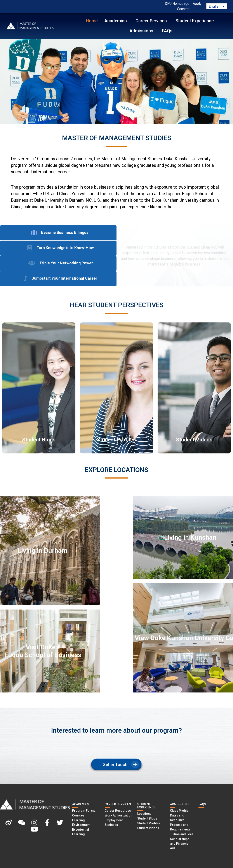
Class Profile (179, 811)
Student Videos (148, 828)
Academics (117, 21)
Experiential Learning (81, 832)
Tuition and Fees (182, 834)
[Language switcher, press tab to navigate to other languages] (217, 6)
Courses (78, 815)
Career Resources (118, 811)
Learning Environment (81, 822)
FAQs (167, 31)
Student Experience (196, 21)
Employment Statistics (114, 822)
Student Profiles (149, 823)
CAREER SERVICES (118, 804)
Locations (144, 814)
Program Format (84, 811)
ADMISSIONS (179, 804)
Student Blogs (147, 818)
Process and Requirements (180, 827)
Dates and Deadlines (177, 818)
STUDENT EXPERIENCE (146, 806)
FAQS (202, 804)
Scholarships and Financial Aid (180, 844)
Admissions (142, 31)
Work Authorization (118, 815)
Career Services (152, 21)
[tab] (58, 233)
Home (92, 21)
